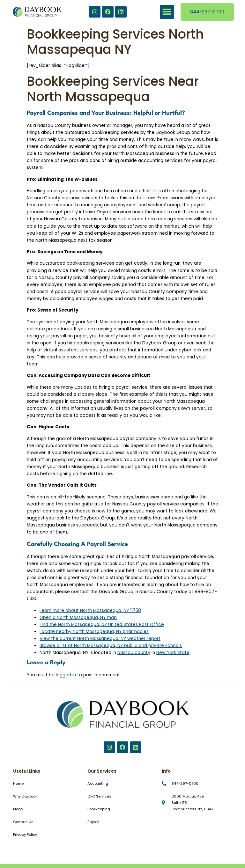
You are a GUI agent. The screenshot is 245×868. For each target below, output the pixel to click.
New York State (173, 653)
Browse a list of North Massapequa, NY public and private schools (111, 646)
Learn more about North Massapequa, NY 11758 (90, 611)
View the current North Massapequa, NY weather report (100, 639)
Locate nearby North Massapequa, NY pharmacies (94, 632)
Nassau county (134, 653)
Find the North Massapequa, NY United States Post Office (102, 625)
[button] (167, 12)
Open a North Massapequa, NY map (78, 618)
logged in (66, 675)
